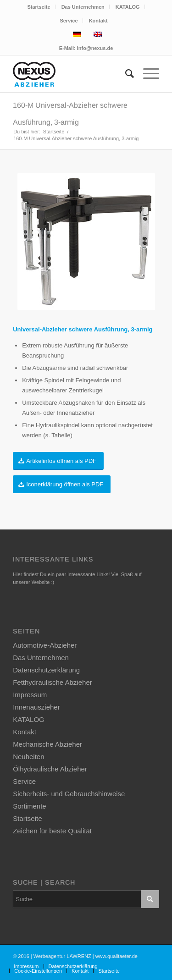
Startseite (39, 7)
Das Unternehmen (83, 7)
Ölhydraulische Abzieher (50, 769)
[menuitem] (39, 7)
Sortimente (30, 806)
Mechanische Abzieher (47, 744)
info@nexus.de (95, 48)
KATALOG (128, 7)
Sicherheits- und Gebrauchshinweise (69, 794)
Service (69, 21)
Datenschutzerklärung (46, 670)
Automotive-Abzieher (45, 645)
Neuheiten (28, 757)
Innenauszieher (36, 707)
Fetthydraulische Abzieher (53, 682)
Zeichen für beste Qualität (52, 831)
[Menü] (147, 74)
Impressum (30, 695)
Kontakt (98, 21)
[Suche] (125, 74)
